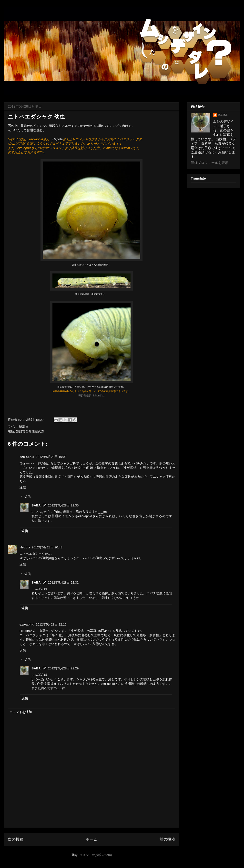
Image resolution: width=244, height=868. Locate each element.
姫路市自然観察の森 (30, 431)
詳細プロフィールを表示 (210, 163)
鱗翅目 (24, 426)
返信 (23, 487)
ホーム (91, 839)
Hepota (58, 139)
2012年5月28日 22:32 (63, 582)
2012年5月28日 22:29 (63, 668)
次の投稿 (16, 839)
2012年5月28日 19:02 (51, 457)
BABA (36, 505)
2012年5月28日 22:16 (51, 624)
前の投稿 (167, 839)
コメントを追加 (21, 712)
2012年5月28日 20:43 (47, 547)
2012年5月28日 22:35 (63, 505)
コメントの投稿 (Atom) (96, 855)
